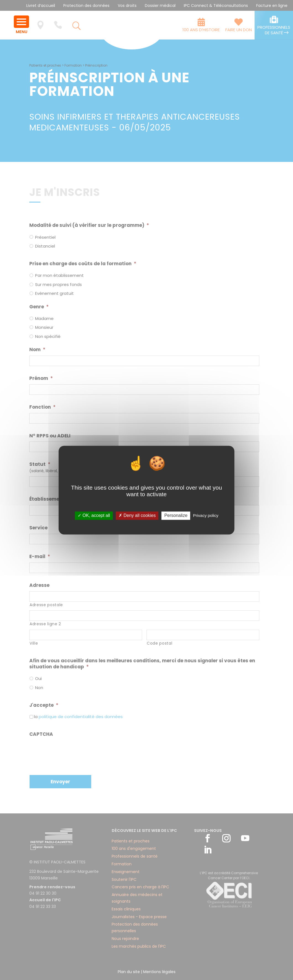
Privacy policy (206, 516)
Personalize (176, 516)
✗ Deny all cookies (137, 516)
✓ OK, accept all (94, 516)
